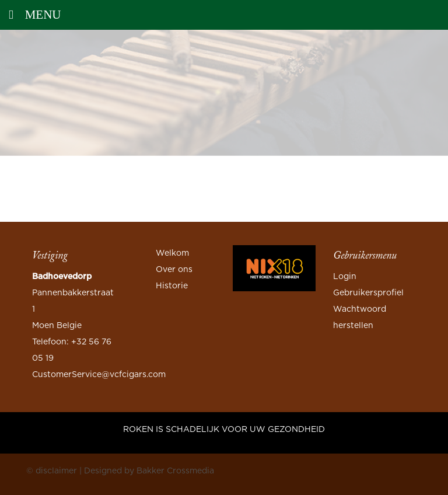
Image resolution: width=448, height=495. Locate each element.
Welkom (172, 253)
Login (345, 277)
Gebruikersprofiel (368, 293)
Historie (172, 286)
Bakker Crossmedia (175, 471)
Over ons (174, 270)
